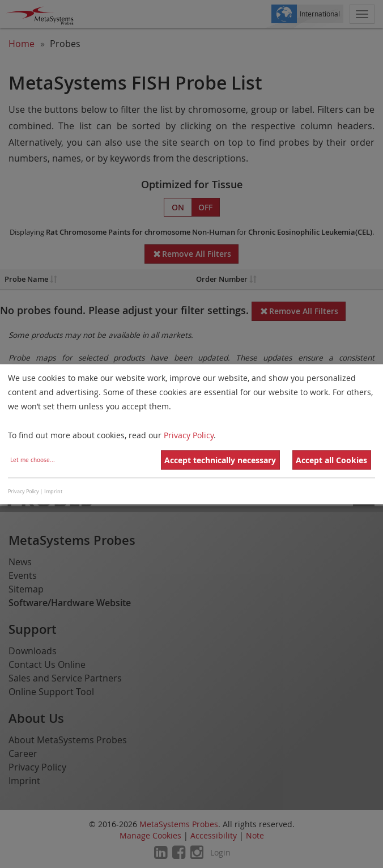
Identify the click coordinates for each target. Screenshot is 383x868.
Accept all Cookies (331, 460)
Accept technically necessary (220, 460)
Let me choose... (33, 460)
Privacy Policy (189, 435)
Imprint (53, 492)
